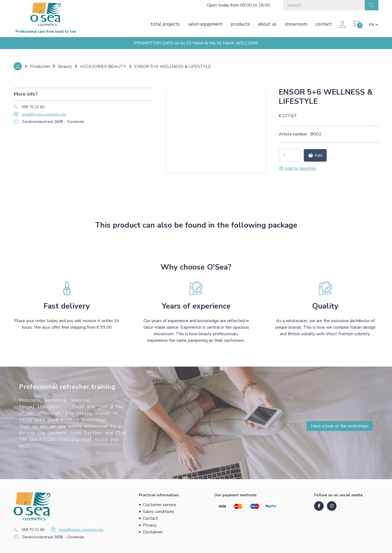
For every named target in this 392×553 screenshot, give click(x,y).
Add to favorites (298, 168)
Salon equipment (205, 24)
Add (315, 155)
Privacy (150, 525)
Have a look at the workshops (340, 426)
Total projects (165, 24)
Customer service (160, 505)
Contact (324, 24)
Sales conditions (159, 512)
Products (240, 24)
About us (267, 24)
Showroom (296, 24)
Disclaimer (153, 532)
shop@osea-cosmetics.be (44, 114)
